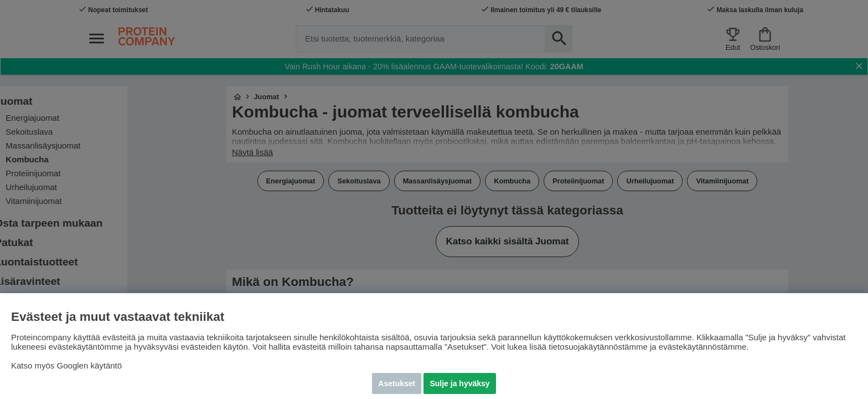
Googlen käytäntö (90, 365)
